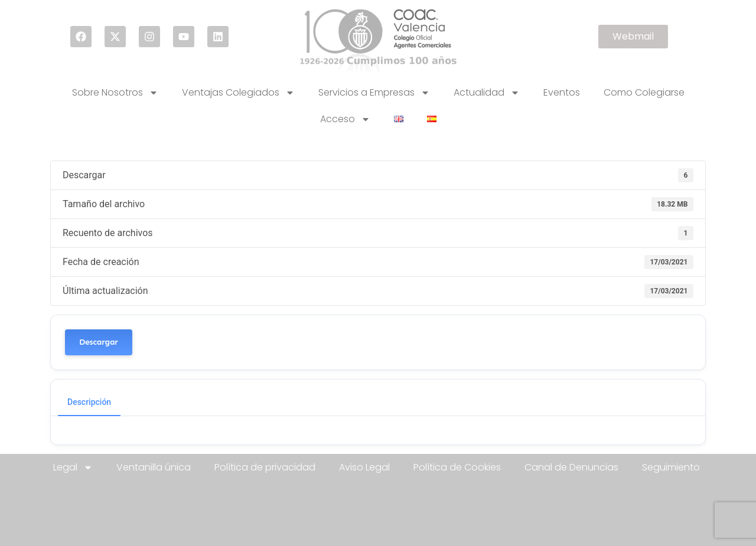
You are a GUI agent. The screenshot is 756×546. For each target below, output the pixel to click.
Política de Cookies (457, 467)
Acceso (345, 119)
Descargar (99, 342)
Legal (73, 467)
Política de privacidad (265, 467)
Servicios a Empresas (374, 93)
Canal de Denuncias (571, 467)
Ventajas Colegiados (238, 93)
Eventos (562, 92)
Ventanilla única (154, 467)
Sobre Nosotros (115, 93)
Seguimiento (671, 467)
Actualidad (487, 93)
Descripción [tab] (89, 402)
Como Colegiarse (644, 92)
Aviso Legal (364, 467)
